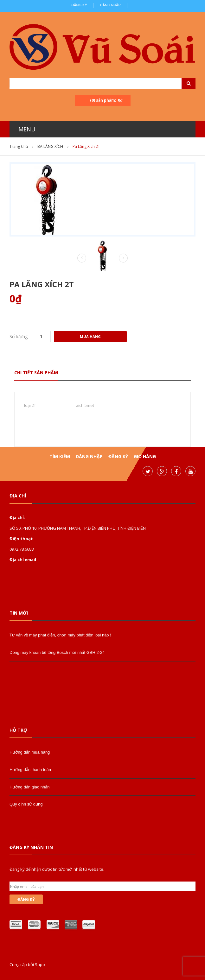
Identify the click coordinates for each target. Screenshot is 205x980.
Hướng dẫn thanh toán (30, 770)
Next (123, 258)
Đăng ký (79, 5)
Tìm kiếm (60, 456)
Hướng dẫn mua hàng (30, 752)
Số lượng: (19, 336)
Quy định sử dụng (26, 804)
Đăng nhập (110, 5)
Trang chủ (19, 146)
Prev (82, 258)
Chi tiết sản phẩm (36, 373)
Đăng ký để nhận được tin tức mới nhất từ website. (57, 869)
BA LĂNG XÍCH (50, 146)
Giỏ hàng (145, 456)
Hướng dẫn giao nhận (29, 787)
